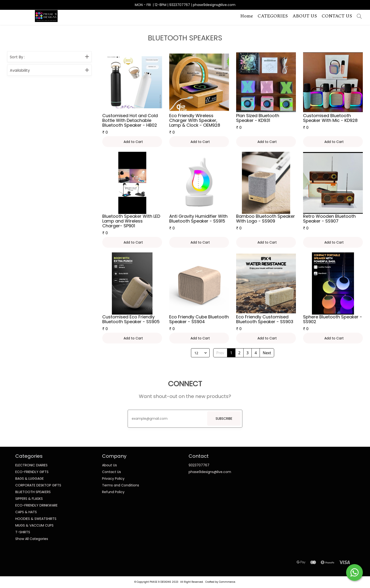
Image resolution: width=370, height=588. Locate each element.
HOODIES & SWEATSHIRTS (36, 519)
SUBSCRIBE (224, 419)
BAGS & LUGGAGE (30, 479)
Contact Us (112, 472)
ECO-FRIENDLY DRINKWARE (36, 505)
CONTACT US (337, 16)
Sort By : (49, 57)
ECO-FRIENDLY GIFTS (32, 472)
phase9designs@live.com (210, 472)
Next (267, 353)
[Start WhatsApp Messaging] (354, 572)
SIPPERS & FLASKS (29, 499)
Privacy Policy (113, 479)
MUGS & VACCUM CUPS (34, 525)
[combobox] (194, 353)
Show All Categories (32, 539)
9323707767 (199, 465)
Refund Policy (113, 492)
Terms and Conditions (121, 485)
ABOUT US (305, 16)
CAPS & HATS (26, 512)
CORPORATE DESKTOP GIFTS (38, 485)
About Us (109, 465)
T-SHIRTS (23, 532)
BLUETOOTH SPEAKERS (33, 492)
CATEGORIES (273, 16)
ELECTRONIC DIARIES (31, 465)
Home (247, 16)
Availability (49, 71)
